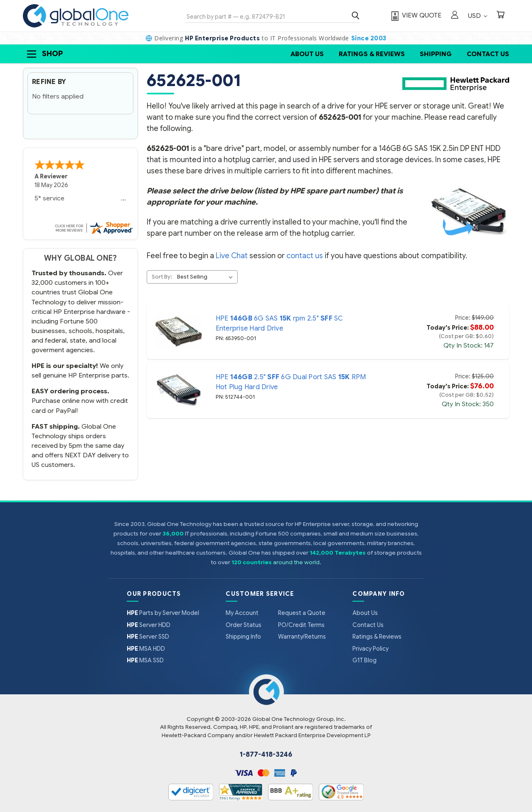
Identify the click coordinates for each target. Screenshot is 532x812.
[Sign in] (455, 16)
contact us (305, 256)
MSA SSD (145, 660)
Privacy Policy (371, 649)
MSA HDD (146, 649)
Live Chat (232, 256)
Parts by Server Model (163, 613)
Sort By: (162, 277)
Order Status (244, 625)
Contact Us (488, 54)
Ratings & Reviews (372, 54)
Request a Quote (302, 613)
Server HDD (149, 625)
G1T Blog (365, 660)
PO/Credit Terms (301, 625)
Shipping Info (243, 637)
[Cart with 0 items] (500, 16)
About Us (307, 54)
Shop (44, 54)
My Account (242, 613)
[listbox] (207, 277)
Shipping (436, 54)
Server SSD (148, 637)
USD (478, 16)
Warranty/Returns (302, 637)
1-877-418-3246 (266, 755)
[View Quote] (415, 16)
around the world (296, 562)
